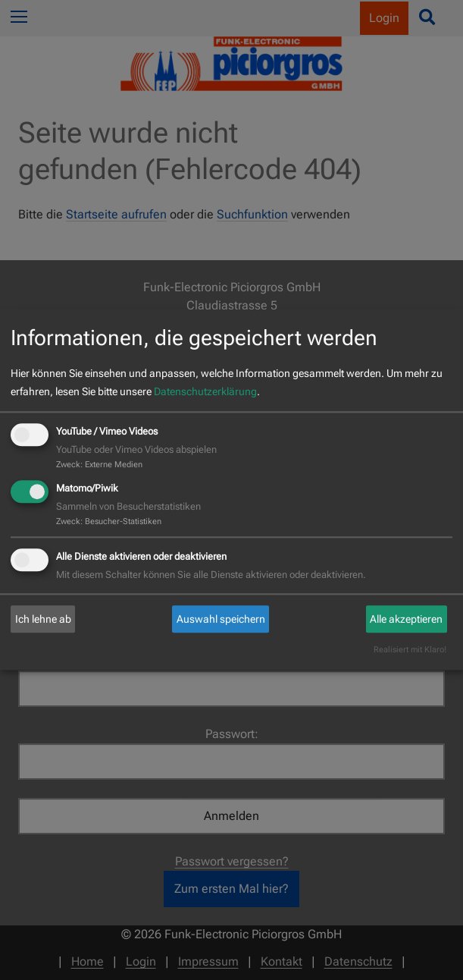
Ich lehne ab (43, 619)
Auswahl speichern (221, 619)
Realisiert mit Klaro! (410, 650)
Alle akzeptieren (406, 619)
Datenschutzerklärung (205, 391)
